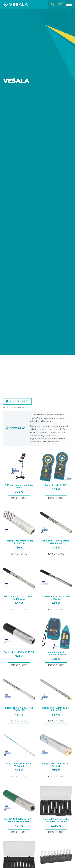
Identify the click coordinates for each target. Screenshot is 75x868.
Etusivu (6, 408)
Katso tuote (19, 498)
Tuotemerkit (16, 408)
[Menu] (68, 4)
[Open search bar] (53, 4)
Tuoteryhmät (17, 401)
